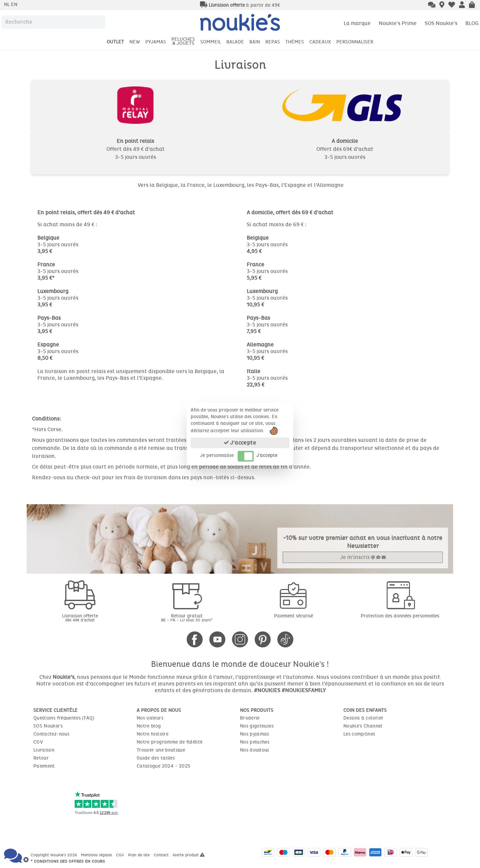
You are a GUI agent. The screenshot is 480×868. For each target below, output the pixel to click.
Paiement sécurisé (293, 616)
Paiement (44, 766)
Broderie (250, 718)
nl (7, 5)
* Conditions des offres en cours (68, 861)
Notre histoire (152, 734)
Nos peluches (255, 742)
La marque (357, 23)
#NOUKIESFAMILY (304, 690)
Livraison (44, 750)
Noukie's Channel (363, 726)
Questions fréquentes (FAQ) (64, 718)
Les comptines (359, 734)
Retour (41, 758)
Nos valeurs (150, 718)
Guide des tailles (156, 758)
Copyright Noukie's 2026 (54, 855)
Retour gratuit (187, 618)
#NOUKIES (267, 690)
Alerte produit (189, 855)
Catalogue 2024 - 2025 (163, 766)
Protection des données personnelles (400, 616)
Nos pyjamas (255, 734)
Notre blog (149, 726)
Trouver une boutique (161, 750)
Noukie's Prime (398, 23)
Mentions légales (97, 855)
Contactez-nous (51, 734)
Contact (162, 855)
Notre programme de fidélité (169, 742)
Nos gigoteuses (257, 726)
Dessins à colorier (363, 718)
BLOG (472, 23)
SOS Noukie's (441, 23)
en (14, 5)
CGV (38, 742)
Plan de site (139, 855)
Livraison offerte (80, 618)
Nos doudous (255, 750)
